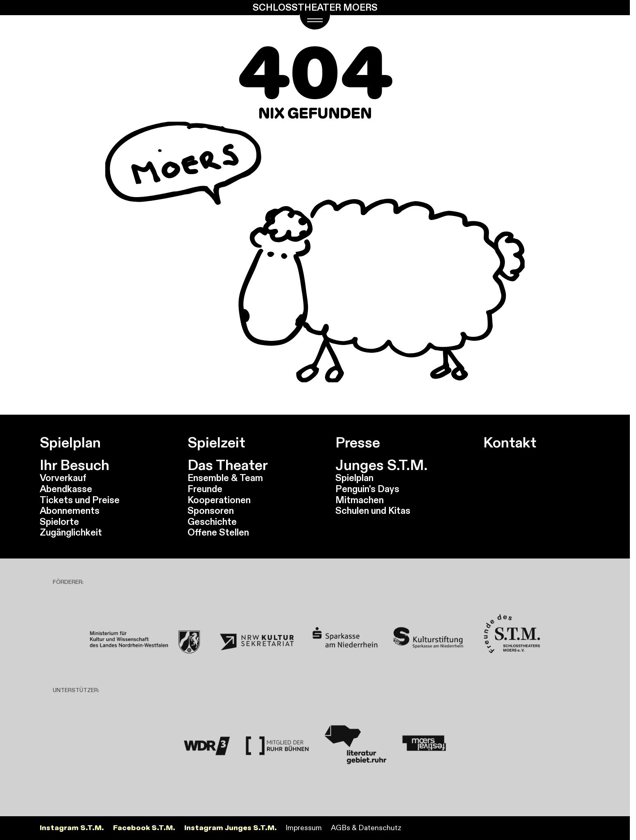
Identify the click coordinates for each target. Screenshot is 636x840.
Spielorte (59, 522)
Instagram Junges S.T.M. (231, 828)
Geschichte (212, 522)
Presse (358, 443)
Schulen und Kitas (373, 511)
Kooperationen (219, 500)
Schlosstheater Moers (315, 8)
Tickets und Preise (80, 500)
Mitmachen (360, 500)
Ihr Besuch (75, 465)
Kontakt (510, 443)
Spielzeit (216, 443)
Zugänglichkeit (71, 532)
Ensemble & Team (225, 478)
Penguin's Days (367, 489)
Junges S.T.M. (381, 465)
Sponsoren (211, 511)
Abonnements (70, 511)
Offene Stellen (218, 532)
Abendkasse (66, 489)
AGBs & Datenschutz (366, 828)
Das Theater (228, 465)
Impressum (304, 828)
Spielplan (70, 443)
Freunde (205, 489)
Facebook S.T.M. (144, 828)
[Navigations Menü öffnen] (315, 22)
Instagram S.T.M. (72, 828)
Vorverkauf (63, 478)
